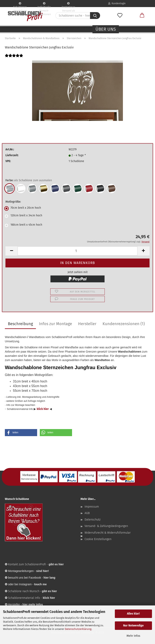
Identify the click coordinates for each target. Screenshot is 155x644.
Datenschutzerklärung (78, 629)
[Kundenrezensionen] (14, 58)
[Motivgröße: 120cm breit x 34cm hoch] (77, 216)
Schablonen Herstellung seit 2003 (20, 5)
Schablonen (53, 29)
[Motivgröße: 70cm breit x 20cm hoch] (77, 208)
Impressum (92, 507)
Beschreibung (20, 324)
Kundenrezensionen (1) (124, 324)
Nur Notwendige (133, 626)
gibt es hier (49, 591)
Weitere (81, 29)
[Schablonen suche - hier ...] (95, 16)
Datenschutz (93, 520)
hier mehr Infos (33, 604)
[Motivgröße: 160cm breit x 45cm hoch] (77, 225)
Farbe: (29, 180)
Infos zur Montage (56, 324)
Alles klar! (133, 614)
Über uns (106, 29)
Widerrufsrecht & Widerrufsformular (108, 533)
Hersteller (87, 324)
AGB (87, 513)
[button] (142, 16)
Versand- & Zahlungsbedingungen (106, 526)
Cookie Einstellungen (98, 539)
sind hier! (42, 571)
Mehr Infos (133, 636)
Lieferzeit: (12, 155)
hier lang (49, 578)
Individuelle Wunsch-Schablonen (44, 5)
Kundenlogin (117, 3)
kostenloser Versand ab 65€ (68, 5)
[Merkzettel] (120, 16)
